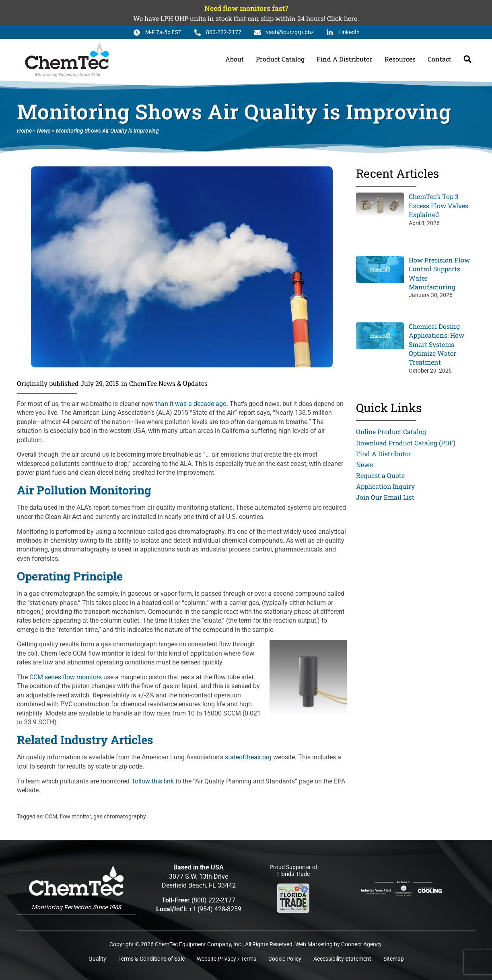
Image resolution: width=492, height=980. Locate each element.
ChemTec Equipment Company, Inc (198, 944)
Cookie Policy (285, 959)
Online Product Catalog (391, 432)
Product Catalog (280, 59)
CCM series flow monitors (66, 677)
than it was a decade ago (191, 404)
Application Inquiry (386, 486)
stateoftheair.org (248, 757)
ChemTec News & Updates (168, 383)
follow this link (153, 781)
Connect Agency (361, 944)
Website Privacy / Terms (226, 959)
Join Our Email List (385, 497)
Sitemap (394, 959)
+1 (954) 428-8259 (215, 909)
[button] (467, 59)
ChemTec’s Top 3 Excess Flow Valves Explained (438, 205)
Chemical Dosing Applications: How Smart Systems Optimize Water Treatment (436, 344)
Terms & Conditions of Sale (151, 959)
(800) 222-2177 (213, 900)
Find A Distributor (345, 59)
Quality (97, 959)
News (44, 131)
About (235, 59)
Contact (440, 59)
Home (24, 131)
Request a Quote (380, 475)
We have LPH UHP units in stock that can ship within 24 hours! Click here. (246, 18)
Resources (400, 59)
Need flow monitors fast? (246, 8)
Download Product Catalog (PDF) (406, 443)
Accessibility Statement (342, 959)
